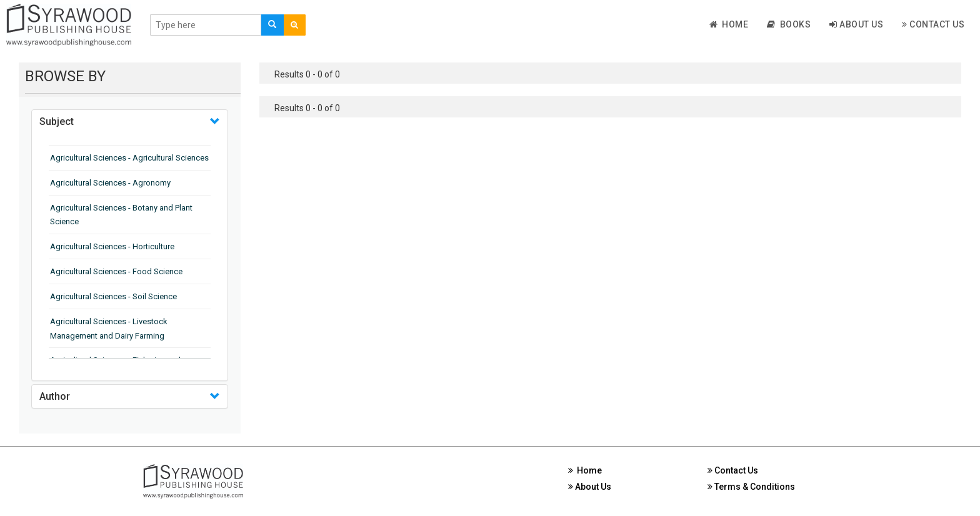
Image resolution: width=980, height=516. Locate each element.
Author (55, 396)
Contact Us (933, 24)
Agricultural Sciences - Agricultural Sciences (129, 158)
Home (729, 24)
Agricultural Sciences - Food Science (116, 271)
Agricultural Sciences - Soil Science (113, 296)
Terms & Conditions (751, 487)
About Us (856, 24)
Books (789, 24)
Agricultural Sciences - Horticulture (112, 246)
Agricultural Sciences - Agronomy (110, 183)
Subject (57, 122)
